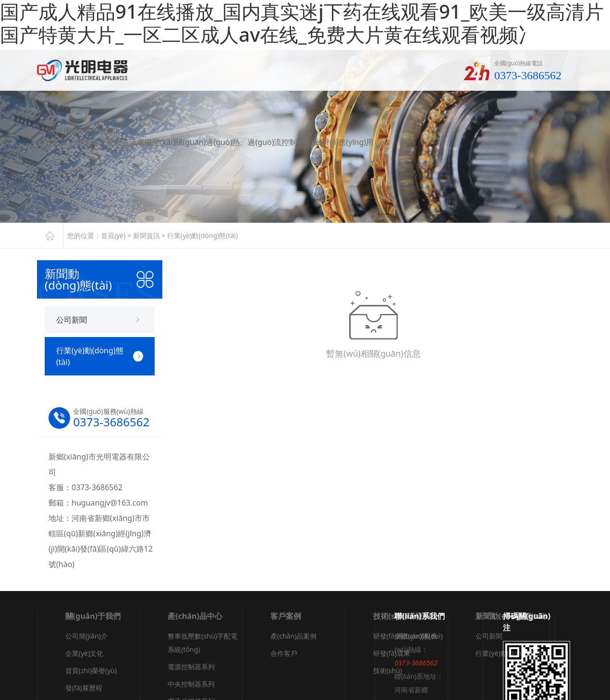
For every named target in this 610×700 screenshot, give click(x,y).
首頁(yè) (113, 235)
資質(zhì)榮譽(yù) (91, 670)
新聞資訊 (146, 235)
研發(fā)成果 (392, 653)
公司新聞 (489, 636)
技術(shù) (388, 670)
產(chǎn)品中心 (195, 616)
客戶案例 (286, 616)
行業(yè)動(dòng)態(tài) (202, 235)
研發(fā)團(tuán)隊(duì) (408, 636)
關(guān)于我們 (93, 616)
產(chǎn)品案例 (293, 636)
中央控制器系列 (191, 684)
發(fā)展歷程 (84, 688)
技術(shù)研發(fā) (404, 616)
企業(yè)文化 (84, 653)
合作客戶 (284, 653)
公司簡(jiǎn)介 (86, 636)
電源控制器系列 (191, 667)
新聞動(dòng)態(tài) (511, 616)
